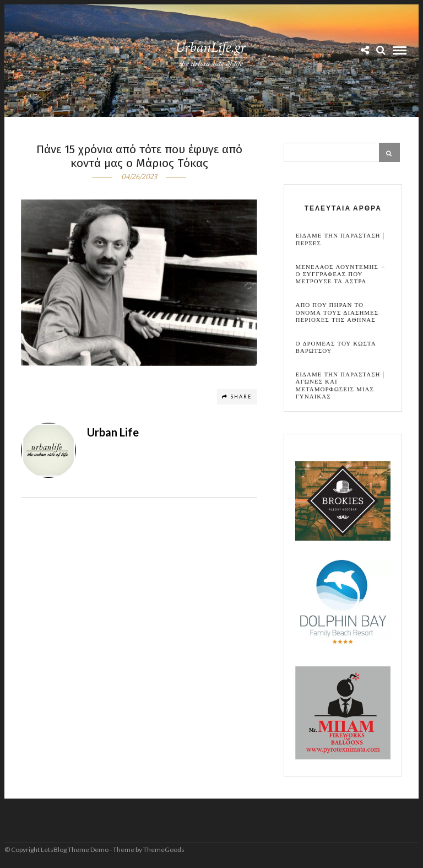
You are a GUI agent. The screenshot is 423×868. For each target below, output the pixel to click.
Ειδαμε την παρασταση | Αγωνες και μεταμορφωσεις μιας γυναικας (340, 386)
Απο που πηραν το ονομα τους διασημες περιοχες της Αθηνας (337, 312)
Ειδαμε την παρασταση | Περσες (340, 239)
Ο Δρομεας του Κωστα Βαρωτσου (335, 347)
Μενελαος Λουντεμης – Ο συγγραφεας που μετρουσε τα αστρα (340, 274)
